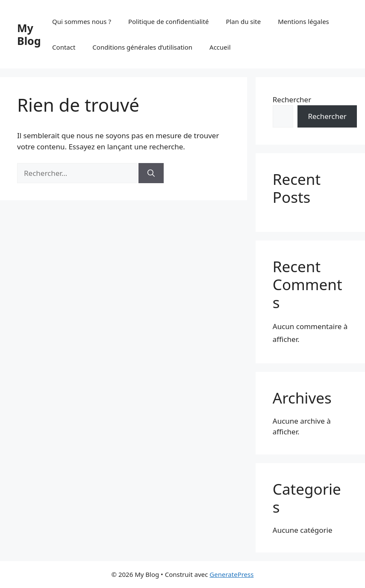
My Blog (29, 34)
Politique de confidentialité (168, 21)
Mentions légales (303, 21)
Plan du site (243, 21)
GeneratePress (231, 574)
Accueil (220, 47)
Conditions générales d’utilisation (142, 47)
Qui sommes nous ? (82, 21)
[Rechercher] (151, 173)
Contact (64, 47)
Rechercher (292, 99)
